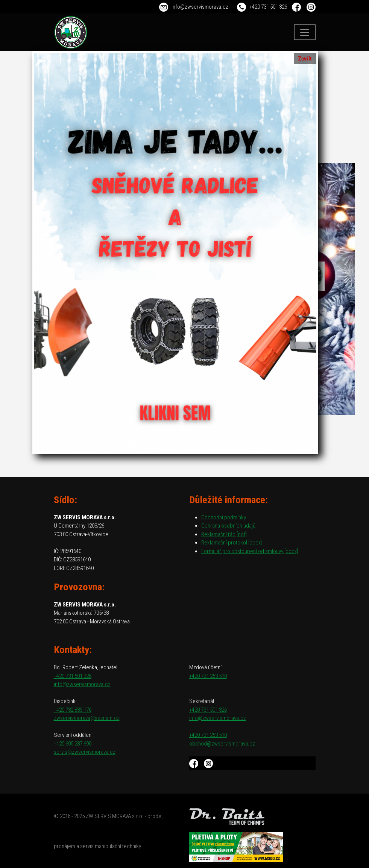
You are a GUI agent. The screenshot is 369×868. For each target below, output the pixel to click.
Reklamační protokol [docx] (232, 543)
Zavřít (305, 59)
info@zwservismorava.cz (200, 7)
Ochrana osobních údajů (228, 526)
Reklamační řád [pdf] (224, 534)
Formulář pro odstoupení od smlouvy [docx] (250, 551)
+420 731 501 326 (268, 7)
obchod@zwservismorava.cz (222, 744)
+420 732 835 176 (73, 710)
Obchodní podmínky (224, 517)
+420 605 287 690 (73, 744)
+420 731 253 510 (208, 676)
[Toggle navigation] (305, 32)
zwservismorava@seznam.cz (87, 718)
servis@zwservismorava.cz (85, 752)
